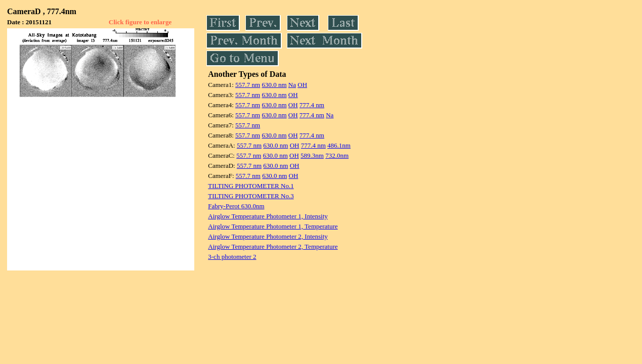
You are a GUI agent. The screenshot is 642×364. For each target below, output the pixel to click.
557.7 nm (248, 85)
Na (292, 85)
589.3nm (312, 155)
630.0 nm (274, 85)
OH (302, 85)
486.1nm (339, 145)
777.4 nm (312, 105)
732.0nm (337, 155)
